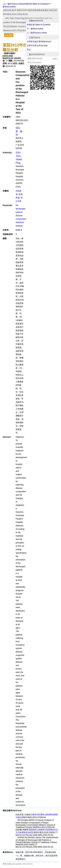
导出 (29, 50)
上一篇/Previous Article (37, 33)
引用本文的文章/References (39, 42)
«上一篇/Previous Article (13, 4)
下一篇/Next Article (35, 29)
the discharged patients (20, 209)
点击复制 (9, 35)
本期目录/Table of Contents (39, 25)
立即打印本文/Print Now (37, 46)
